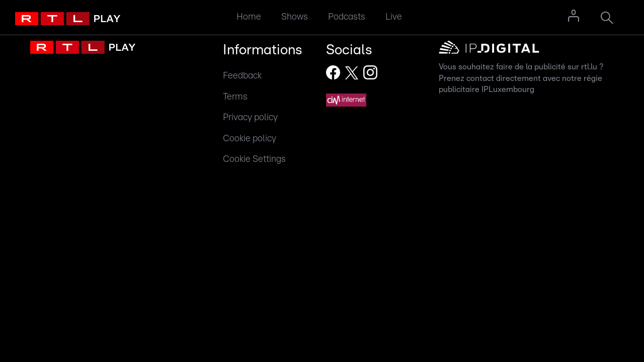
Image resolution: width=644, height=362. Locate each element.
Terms (235, 97)
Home (249, 17)
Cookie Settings (254, 159)
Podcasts (347, 17)
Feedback (242, 76)
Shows (295, 17)
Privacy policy (250, 117)
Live (394, 17)
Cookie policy (250, 139)
